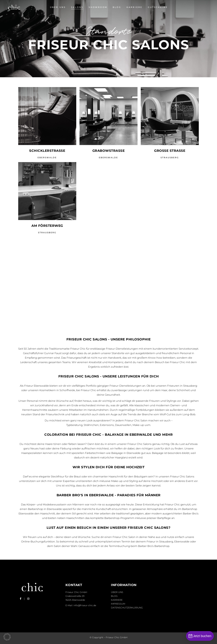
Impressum (118, 604)
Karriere (117, 600)
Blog (114, 596)
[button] (7, 637)
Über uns (117, 592)
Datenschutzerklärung (127, 608)
